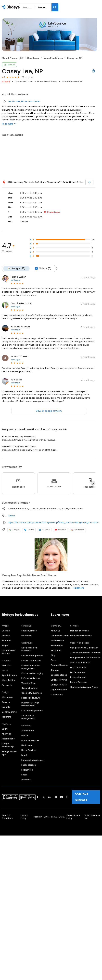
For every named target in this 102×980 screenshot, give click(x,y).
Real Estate (27, 770)
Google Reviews (29, 688)
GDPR (46, 817)
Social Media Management (28, 717)
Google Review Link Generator (85, 658)
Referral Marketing (31, 678)
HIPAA (54, 817)
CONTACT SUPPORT (82, 797)
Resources (56, 650)
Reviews (6, 636)
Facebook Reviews (31, 698)
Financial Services (30, 740)
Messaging (7, 697)
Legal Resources (59, 690)
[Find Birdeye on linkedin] (49, 797)
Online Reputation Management (31, 667)
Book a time (57, 645)
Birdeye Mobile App (9, 753)
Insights (6, 707)
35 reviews (28, 77)
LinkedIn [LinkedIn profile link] (44, 530)
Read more (9, 124)
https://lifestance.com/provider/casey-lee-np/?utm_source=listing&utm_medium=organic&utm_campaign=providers (54, 522)
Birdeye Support (78, 677)
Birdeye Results (59, 685)
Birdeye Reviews (59, 680)
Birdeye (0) (43, 269)
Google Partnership (8, 745)
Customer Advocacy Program (85, 687)
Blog (53, 655)
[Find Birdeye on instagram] (55, 797)
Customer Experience (32, 711)
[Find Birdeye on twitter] (44, 797)
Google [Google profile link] (14, 530)
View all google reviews (49, 411)
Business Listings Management (30, 704)
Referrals (6, 641)
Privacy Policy (24, 817)
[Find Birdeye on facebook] (38, 797)
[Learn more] (51, 555)
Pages (5, 645)
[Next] (93, 483)
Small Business (29, 631)
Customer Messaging (32, 673)
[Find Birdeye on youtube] (62, 797)
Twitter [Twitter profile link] (29, 530)
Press (54, 660)
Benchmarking (9, 712)
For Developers (78, 672)
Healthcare (33, 58)
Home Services (29, 750)
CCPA (62, 817)
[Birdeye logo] (11, 7)
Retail (24, 775)
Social (5, 670)
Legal (24, 755)
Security (38, 817)
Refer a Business (79, 682)
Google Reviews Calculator (84, 648)
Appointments (9, 675)
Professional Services (81, 636)
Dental (25, 735)
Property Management (33, 760)
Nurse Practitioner (53, 58)
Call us (11, 516)
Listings (6, 631)
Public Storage (29, 765)
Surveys (6, 702)
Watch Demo (58, 641)
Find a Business (78, 667)
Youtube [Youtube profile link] (60, 530)
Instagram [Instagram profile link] (77, 530)
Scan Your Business (80, 662)
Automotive (28, 731)
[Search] (55, 7)
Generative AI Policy (73, 817)
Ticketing (7, 717)
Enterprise (26, 636)
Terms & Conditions (8, 817)
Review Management (32, 656)
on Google (15, 280)
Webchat (7, 665)
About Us (56, 631)
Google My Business (32, 693)
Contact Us (57, 695)
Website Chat (29, 683)
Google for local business (29, 649)
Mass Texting (9, 680)
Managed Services (79, 631)
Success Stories (59, 675)
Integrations (8, 739)
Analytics (7, 734)
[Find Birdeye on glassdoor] (67, 797)
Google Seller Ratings (9, 652)
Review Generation (31, 661)
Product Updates (60, 665)
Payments (7, 685)
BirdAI (5, 729)
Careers (55, 670)
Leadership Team (60, 636)
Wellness (26, 780)
